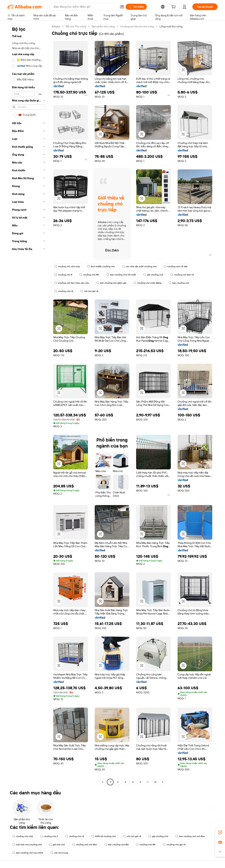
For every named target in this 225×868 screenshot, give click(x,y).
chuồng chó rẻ (64, 291)
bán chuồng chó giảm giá (111, 283)
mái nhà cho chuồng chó (27, 845)
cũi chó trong (59, 853)
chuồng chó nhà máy (67, 266)
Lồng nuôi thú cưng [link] (171, 26)
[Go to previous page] (103, 782)
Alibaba (56, 26)
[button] (122, 7)
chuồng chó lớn (89, 275)
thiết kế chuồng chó (103, 836)
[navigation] (28, 405)
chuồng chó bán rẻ (182, 275)
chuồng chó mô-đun (85, 845)
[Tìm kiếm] (136, 7)
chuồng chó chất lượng (147, 283)
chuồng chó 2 (49, 836)
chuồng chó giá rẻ (174, 845)
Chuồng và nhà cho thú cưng (137, 26)
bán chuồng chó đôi (117, 845)
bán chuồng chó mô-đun (190, 836)
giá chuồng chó (153, 275)
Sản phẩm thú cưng (103, 26)
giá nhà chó (57, 845)
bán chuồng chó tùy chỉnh (28, 853)
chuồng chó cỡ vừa (176, 266)
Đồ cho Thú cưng (76, 26)
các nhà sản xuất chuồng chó (139, 266)
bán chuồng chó (179, 283)
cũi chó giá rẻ (89, 291)
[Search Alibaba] (85, 7)
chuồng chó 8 (63, 275)
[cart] (174, 7)
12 (155, 782)
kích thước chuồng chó (101, 266)
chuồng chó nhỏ (22, 836)
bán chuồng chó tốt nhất (121, 275)
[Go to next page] (163, 782)
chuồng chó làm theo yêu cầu (72, 283)
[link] (220, 832)
